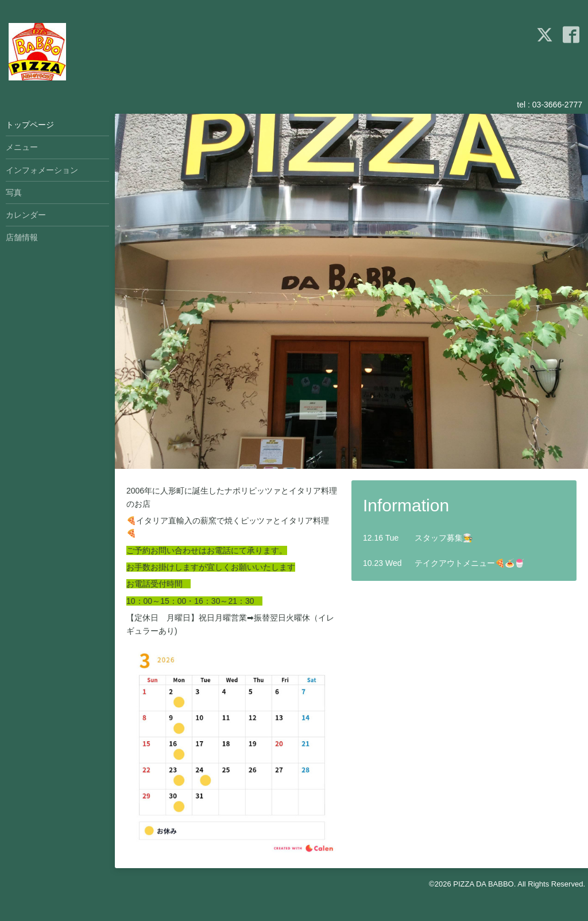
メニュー (22, 147)
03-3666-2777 (557, 105)
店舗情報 (22, 237)
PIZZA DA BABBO (483, 884)
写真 (14, 192)
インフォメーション (42, 170)
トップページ (30, 125)
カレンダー (26, 215)
